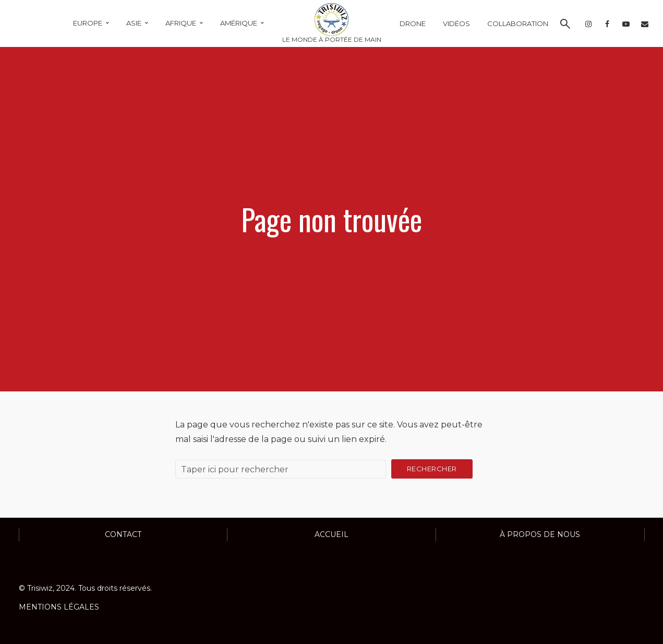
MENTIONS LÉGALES (59, 607)
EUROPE (88, 23)
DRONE (413, 23)
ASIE (134, 23)
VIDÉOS (456, 23)
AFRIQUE (181, 23)
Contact (123, 534)
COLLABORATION (518, 23)
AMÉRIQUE (239, 23)
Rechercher (432, 469)
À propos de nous (540, 534)
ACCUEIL (331, 534)
